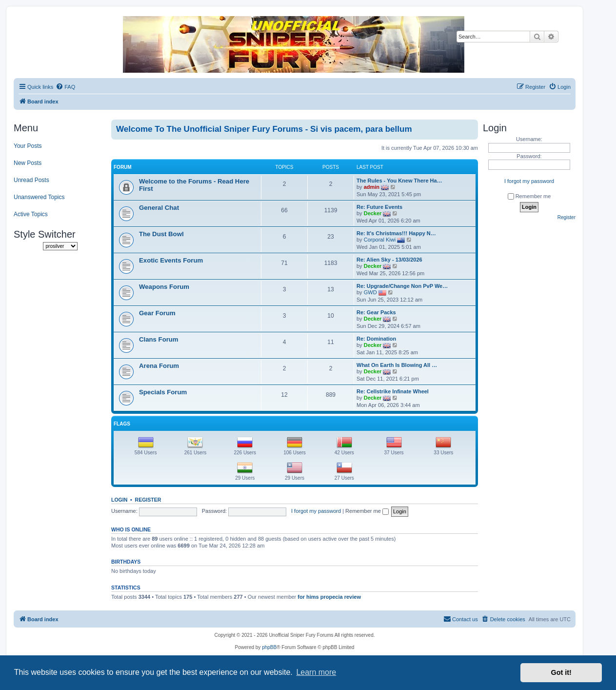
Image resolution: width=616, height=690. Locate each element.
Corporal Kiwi (380, 240)
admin (372, 187)
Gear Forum (157, 313)
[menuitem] (65, 87)
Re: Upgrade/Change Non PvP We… (402, 286)
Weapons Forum (164, 287)
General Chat (159, 208)
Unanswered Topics (39, 197)
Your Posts (28, 146)
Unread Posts (31, 180)
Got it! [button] (561, 672)
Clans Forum (159, 339)
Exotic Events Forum (171, 260)
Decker (373, 213)
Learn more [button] (316, 672)
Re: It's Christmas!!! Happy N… (396, 233)
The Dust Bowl (161, 234)
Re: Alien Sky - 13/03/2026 (389, 260)
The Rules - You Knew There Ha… (399, 181)
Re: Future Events (379, 207)
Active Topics (31, 214)
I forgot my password (316, 511)
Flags (122, 424)
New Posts (28, 163)
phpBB (269, 647)
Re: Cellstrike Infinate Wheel (393, 391)
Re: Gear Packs (376, 312)
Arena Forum (159, 366)
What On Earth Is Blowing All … (397, 365)
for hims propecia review (329, 597)
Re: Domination (376, 339)
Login (119, 500)
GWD (370, 292)
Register (148, 500)
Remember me (367, 511)
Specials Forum (163, 392)
